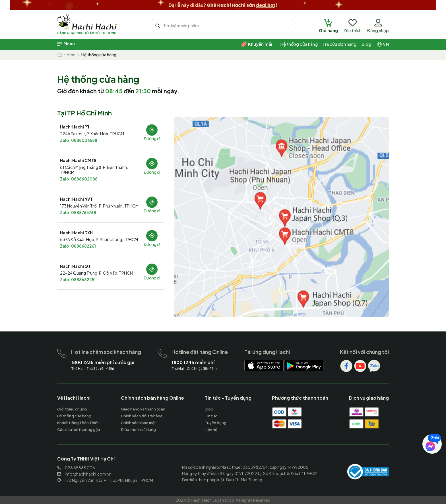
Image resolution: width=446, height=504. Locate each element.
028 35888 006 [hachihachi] (76, 468)
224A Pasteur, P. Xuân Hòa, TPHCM (92, 134)
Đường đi (152, 138)
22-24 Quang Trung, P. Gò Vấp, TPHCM (97, 273)
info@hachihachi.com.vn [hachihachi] (84, 474)
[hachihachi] (223, 4)
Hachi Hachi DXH (76, 233)
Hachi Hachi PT (75, 127)
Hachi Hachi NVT (76, 199)
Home (66, 55)
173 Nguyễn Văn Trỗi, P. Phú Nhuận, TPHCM (99, 206)
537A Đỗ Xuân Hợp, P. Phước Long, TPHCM (99, 239)
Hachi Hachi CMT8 (78, 160)
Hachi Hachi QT (75, 266)
